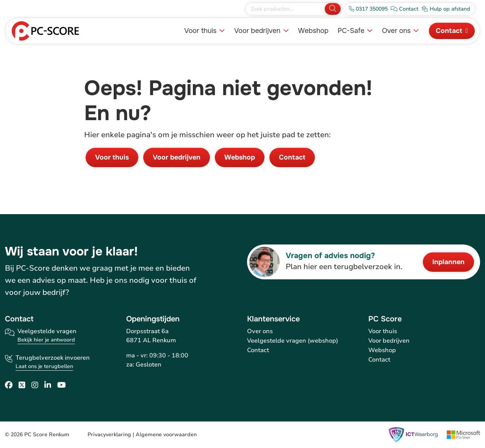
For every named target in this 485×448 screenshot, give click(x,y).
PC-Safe (352, 31)
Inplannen (448, 262)
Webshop (313, 31)
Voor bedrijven (258, 31)
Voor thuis (201, 31)
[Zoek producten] (286, 9)
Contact (449, 31)
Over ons (397, 31)
